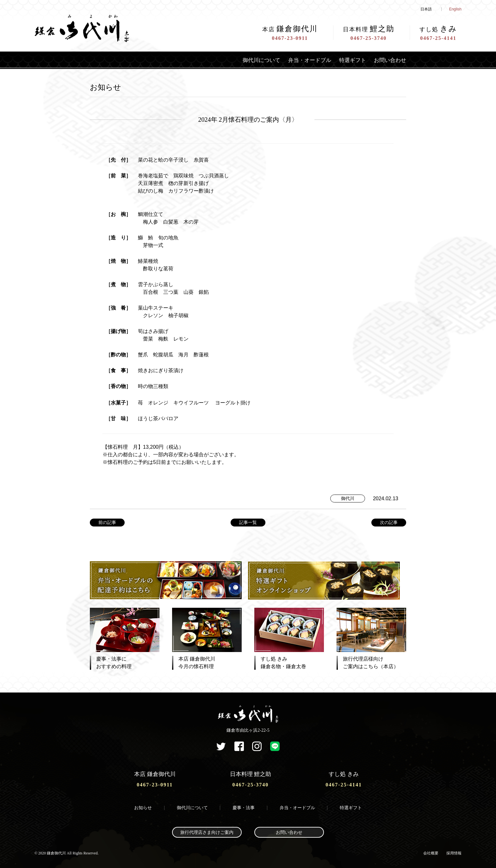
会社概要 (431, 853)
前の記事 (107, 522)
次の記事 (389, 522)
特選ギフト (350, 60)
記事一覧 (248, 522)
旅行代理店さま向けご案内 (207, 832)
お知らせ (143, 807)
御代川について (254, 60)
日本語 (426, 9)
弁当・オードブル (305, 60)
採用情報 (454, 853)
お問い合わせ (389, 60)
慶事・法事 (244, 807)
